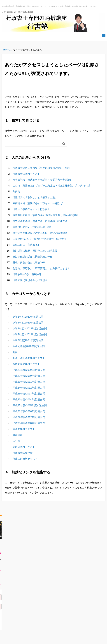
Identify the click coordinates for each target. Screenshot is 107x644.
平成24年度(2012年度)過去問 (29, 388)
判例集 (16, 192)
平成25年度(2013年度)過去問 (29, 394)
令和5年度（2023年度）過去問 (30, 334)
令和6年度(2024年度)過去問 (28, 340)
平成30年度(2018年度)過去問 (29, 423)
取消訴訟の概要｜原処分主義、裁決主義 (35, 251)
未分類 (16, 441)
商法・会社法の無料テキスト (29, 358)
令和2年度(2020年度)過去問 (28, 317)
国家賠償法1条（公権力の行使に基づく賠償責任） (41, 239)
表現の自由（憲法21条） (26, 245)
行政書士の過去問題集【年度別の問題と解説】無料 (41, 168)
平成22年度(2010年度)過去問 (29, 376)
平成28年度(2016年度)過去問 (29, 411)
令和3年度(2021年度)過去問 (28, 323)
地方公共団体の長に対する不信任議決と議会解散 (40, 233)
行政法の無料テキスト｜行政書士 (31, 209)
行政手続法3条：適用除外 (27, 274)
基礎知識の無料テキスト (26, 364)
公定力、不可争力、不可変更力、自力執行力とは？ (41, 268)
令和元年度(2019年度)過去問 (29, 346)
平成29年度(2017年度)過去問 (29, 417)
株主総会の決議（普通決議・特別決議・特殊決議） (41, 221)
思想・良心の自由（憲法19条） (30, 263)
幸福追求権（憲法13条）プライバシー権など (38, 203)
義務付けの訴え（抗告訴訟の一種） (33, 227)
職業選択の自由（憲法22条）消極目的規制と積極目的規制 (45, 215)
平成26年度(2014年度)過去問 (29, 400)
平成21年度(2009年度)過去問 (29, 370)
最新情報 (18, 435)
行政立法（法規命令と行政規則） (31, 280)
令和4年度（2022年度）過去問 (30, 329)
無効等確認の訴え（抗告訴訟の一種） (34, 257)
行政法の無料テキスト (25, 459)
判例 (15, 352)
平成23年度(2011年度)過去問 (29, 382)
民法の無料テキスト (24, 447)
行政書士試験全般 (23, 453)
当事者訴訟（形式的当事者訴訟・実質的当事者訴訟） (42, 180)
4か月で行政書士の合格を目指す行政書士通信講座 (17, 12)
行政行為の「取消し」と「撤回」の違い (35, 197)
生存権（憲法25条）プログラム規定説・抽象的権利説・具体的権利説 (51, 186)
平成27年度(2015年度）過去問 (30, 405)
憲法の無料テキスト (24, 429)
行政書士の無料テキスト (26, 174)
